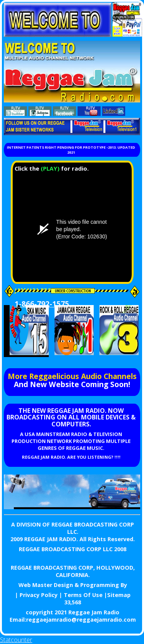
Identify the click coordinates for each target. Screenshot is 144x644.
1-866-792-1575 (42, 304)
